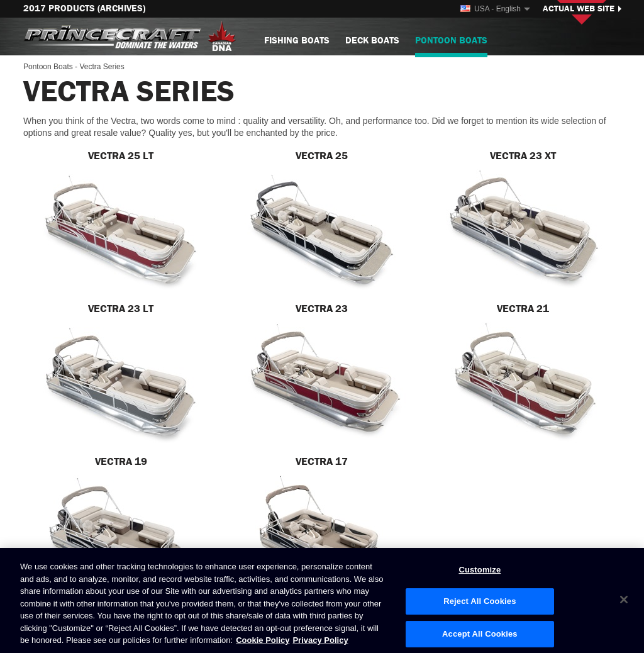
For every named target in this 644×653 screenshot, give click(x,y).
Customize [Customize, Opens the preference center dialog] (480, 570)
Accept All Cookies (480, 634)
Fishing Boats (297, 41)
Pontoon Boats (451, 46)
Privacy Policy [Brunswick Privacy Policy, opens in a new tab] (320, 640)
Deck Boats (372, 41)
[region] (322, 600)
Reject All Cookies (480, 601)
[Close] (624, 600)
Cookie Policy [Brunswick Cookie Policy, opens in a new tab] (263, 640)
